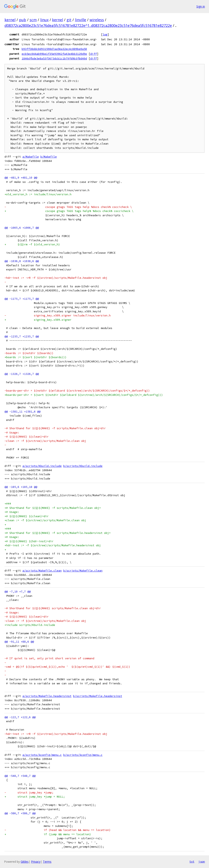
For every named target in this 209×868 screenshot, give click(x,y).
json (202, 861)
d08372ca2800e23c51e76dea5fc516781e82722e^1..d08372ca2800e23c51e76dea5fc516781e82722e (88, 25)
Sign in (201, 6)
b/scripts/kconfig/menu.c (83, 755)
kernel (10, 20)
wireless (97, 20)
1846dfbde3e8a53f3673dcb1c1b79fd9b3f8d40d (54, 58)
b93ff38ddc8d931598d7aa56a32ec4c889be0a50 (54, 49)
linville (81, 20)
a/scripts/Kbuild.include (42, 466)
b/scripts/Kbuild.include (83, 466)
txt (192, 861)
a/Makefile (31, 157)
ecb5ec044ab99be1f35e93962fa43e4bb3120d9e (54, 54)
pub (23, 20)
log (105, 34)
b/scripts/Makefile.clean (83, 571)
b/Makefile (49, 157)
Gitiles (25, 862)
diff (93, 54)
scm (33, 20)
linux (44, 20)
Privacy (36, 862)
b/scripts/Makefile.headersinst (98, 696)
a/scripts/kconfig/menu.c (42, 755)
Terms (47, 862)
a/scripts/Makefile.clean (42, 571)
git (69, 20)
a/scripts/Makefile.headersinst (47, 696)
